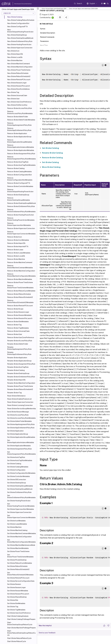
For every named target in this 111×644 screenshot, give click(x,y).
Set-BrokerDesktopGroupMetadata (20, 486)
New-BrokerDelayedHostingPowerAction (20, 31)
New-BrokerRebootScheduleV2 (19, 76)
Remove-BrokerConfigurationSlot (19, 175)
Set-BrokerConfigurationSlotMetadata (21, 473)
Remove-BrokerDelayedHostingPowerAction (20, 191)
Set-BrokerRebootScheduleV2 (18, 569)
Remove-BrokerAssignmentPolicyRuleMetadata (21, 158)
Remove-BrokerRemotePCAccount (20, 306)
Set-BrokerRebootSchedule (17, 566)
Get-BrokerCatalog (51, 148)
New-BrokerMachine (15, 60)
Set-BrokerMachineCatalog (17, 530)
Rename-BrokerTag (14, 393)
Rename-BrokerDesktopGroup (18, 373)
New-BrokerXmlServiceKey (17, 105)
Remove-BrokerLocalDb (16, 256)
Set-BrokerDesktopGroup (17, 483)
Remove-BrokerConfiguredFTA (19, 183)
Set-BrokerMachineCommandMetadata (22, 533)
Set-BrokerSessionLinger (16, 587)
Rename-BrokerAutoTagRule (18, 367)
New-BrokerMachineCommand (18, 64)
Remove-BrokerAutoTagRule (18, 162)
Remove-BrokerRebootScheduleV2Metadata (20, 301)
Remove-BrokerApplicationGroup (19, 137)
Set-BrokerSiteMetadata (16, 603)
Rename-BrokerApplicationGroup (19, 361)
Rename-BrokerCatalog (16, 370)
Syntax (44, 28)
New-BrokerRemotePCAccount (19, 80)
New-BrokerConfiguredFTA (17, 27)
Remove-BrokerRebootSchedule (19, 294)
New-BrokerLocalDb (15, 57)
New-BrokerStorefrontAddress (18, 89)
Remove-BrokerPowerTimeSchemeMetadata (20, 287)
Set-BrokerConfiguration (16, 470)
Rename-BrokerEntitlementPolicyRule (21, 377)
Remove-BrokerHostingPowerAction (21, 215)
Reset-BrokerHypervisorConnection (20, 402)
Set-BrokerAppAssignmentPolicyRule (21, 424)
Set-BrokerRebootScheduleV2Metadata (20, 574)
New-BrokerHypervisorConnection (20, 48)
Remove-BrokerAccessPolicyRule (20, 108)
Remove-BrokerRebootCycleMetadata (21, 291)
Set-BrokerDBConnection (17, 480)
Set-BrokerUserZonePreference (19, 613)
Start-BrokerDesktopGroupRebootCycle (20, 624)
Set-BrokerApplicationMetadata (19, 446)
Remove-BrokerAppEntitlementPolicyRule (19, 129)
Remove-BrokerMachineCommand (20, 262)
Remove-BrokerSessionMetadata (19, 315)
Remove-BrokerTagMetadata (18, 328)
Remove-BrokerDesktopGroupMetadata (19, 199)
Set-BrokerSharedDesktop (17, 597)
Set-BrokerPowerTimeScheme (18, 551)
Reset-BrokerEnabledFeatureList (19, 399)
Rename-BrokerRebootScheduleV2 (20, 389)
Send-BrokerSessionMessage (18, 412)
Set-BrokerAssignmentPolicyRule (19, 449)
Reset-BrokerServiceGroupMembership (22, 409)
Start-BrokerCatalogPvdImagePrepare (21, 619)
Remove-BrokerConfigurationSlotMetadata (20, 179)
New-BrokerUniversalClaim (17, 96)
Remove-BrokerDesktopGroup (18, 195)
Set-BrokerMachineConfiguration (19, 537)
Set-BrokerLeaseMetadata (17, 524)
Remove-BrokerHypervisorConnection (21, 228)
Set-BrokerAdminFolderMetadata (19, 421)
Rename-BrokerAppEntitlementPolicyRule (19, 353)
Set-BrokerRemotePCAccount (18, 578)
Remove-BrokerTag (14, 325)
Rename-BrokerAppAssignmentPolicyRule (19, 348)
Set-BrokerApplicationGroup (18, 434)
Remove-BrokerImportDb (16, 243)
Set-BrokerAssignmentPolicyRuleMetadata (21, 453)
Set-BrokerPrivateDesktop (17, 560)
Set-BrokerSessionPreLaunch (18, 594)
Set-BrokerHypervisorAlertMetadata (21, 509)
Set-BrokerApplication (15, 431)
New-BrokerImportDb (15, 54)
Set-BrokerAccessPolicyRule (18, 415)
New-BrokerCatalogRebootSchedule (21, 20)
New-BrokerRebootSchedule (18, 73)
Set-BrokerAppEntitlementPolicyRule (21, 428)
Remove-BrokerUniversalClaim (18, 331)
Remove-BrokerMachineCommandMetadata (20, 267)
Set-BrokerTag (13, 607)
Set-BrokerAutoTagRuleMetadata (20, 460)
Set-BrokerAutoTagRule (16, 457)
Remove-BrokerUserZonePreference (21, 337)
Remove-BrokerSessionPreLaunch (20, 318)
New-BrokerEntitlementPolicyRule (20, 41)
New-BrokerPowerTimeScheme (19, 70)
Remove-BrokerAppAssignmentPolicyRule (19, 124)
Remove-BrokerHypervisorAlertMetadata (19, 224)
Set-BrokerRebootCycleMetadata (20, 563)
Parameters (46, 41)
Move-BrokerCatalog (51, 167)
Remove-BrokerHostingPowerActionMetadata (21, 219)
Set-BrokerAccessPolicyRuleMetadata (21, 418)
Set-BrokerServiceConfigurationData (21, 581)
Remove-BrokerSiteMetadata (18, 322)
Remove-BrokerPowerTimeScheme (20, 282)
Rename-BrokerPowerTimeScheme (20, 386)
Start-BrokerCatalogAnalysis (18, 616)
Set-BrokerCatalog (14, 464)
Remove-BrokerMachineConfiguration (21, 271)
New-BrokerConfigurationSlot (18, 23)
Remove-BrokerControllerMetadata (20, 186)
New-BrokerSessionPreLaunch (19, 86)
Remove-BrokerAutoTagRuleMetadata (21, 165)
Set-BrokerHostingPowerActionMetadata (21, 505)
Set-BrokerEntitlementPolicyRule (19, 492)
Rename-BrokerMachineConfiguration (21, 383)
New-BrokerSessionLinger (17, 83)
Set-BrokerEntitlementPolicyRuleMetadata (21, 497)
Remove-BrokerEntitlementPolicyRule (21, 206)
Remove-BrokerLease (15, 250)
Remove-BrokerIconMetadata (18, 240)
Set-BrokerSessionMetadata (18, 591)
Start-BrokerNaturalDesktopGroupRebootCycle (21, 633)
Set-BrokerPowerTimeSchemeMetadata (20, 556)
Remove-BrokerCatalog (16, 168)
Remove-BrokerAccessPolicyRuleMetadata (20, 112)
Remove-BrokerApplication (17, 133)
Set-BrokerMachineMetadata (18, 548)
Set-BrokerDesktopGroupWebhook (20, 489)
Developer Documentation (19, 4)
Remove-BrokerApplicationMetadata (21, 150)
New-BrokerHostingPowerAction (19, 45)
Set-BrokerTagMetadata (16, 610)
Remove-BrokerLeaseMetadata (19, 253)
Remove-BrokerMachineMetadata (20, 279)
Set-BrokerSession (14, 584)
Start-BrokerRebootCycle (17, 641)
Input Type (45, 45)
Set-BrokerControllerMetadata (18, 476)
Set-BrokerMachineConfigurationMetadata (21, 541)
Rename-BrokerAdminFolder (18, 344)
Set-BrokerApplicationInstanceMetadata (21, 441)
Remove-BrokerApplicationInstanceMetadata (21, 146)
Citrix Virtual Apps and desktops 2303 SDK (83, 9)
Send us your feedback (47, 633)
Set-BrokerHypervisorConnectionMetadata (21, 517)
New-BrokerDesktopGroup (17, 35)
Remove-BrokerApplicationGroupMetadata (20, 141)
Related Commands (48, 37)
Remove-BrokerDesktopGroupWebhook (22, 203)
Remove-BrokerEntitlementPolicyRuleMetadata (21, 211)
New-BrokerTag (13, 92)
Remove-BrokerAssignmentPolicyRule (21, 154)
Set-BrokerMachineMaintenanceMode (21, 545)
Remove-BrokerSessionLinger (18, 312)
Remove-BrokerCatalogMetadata (19, 172)
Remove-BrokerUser (15, 334)
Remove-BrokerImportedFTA (18, 247)
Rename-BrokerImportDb (16, 380)
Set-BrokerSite (13, 600)
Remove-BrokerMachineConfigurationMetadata (21, 275)
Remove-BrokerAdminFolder (18, 117)
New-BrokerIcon (13, 51)
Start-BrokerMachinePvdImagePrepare (21, 628)
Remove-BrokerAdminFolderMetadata (21, 120)
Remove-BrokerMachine (16, 259)
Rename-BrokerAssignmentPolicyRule (21, 364)
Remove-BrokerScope (15, 309)
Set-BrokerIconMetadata (16, 521)
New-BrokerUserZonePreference (19, 102)
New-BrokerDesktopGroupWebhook (20, 38)
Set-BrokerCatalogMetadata (18, 467)
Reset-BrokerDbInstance (16, 396)
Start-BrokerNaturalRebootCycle (19, 638)
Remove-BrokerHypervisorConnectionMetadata (21, 233)
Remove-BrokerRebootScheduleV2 (20, 297)
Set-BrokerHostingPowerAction (19, 501)
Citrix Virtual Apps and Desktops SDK (54, 9)
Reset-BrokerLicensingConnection (20, 405)
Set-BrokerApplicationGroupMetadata (21, 437)
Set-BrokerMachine (14, 527)
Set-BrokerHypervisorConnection (19, 512)
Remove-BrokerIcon (15, 237)
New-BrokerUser (13, 99)
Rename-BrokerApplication (17, 358)
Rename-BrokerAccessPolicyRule (20, 341)
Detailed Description (49, 33)
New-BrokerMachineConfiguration (20, 67)
